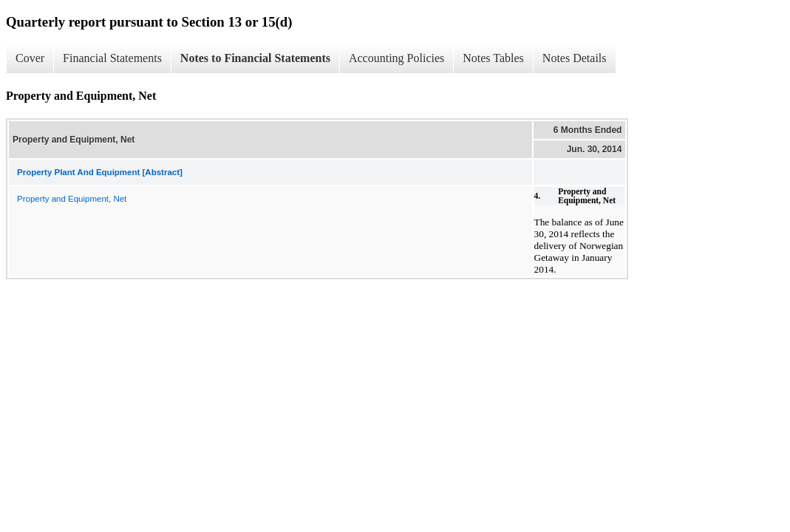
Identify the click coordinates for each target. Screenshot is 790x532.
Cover (30, 58)
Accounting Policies (396, 58)
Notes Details (575, 58)
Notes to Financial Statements (255, 58)
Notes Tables (493, 58)
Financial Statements (112, 58)
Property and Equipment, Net (72, 199)
